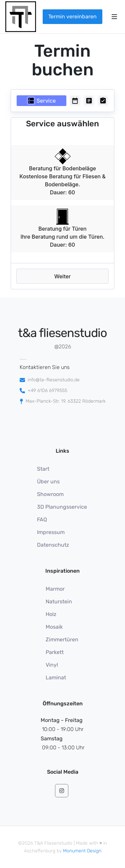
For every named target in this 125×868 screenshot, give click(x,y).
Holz (51, 614)
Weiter (63, 276)
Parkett (55, 652)
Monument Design (82, 851)
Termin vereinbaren (72, 16)
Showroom (50, 494)
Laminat (56, 677)
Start (43, 469)
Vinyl (52, 665)
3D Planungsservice (62, 507)
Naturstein (59, 601)
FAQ (42, 519)
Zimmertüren (62, 639)
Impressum (51, 532)
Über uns (48, 481)
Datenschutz (53, 545)
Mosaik (54, 627)
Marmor (55, 589)
